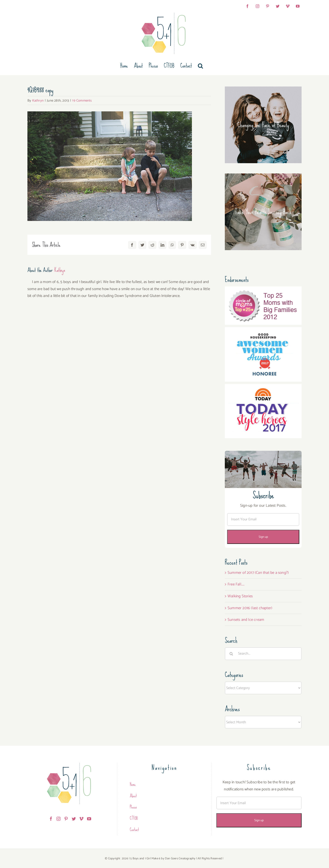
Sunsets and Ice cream (246, 620)
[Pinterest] (66, 819)
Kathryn (38, 101)
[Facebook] (51, 819)
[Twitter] (74, 819)
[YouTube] (89, 819)
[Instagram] (58, 819)
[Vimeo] (81, 819)
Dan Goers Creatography (180, 859)
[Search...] (263, 654)
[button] (200, 66)
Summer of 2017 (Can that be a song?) (258, 573)
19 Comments (82, 101)
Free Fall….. (236, 584)
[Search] (231, 654)
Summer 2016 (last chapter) (250, 608)
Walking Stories (240, 596)
